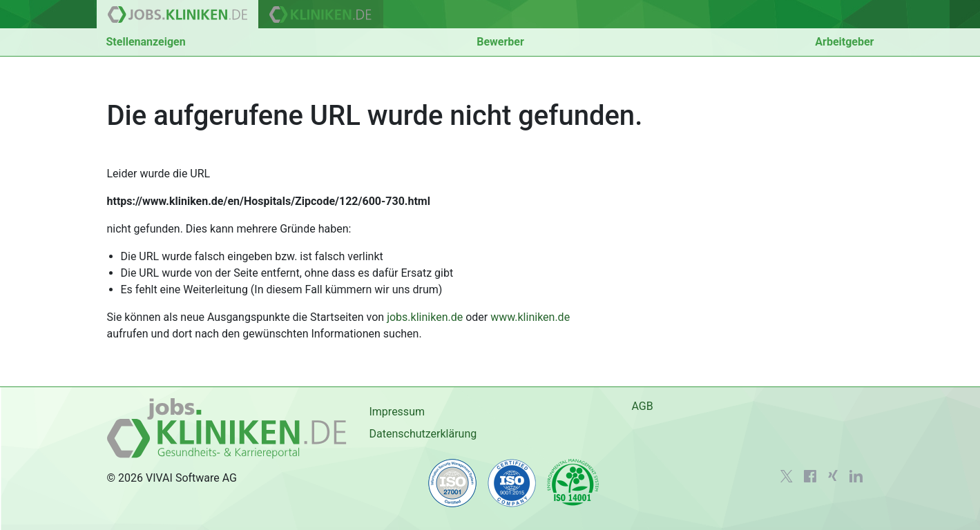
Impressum (397, 412)
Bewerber (500, 42)
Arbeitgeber (844, 42)
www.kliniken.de (530, 317)
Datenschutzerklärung (423, 434)
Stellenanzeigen (146, 42)
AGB (642, 406)
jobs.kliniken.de (425, 317)
